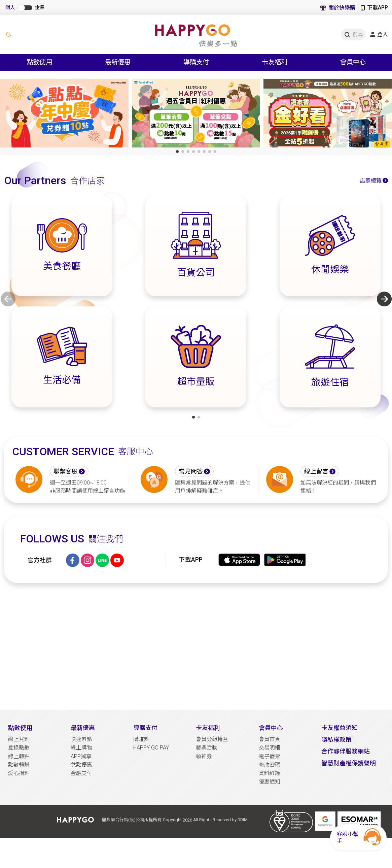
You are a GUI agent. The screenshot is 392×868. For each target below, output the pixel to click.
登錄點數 (19, 748)
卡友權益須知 (340, 728)
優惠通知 (270, 782)
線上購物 (81, 748)
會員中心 (271, 728)
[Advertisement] (196, 646)
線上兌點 (19, 739)
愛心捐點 (19, 773)
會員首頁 (270, 739)
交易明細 (270, 748)
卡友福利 (208, 728)
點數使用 (20, 728)
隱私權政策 (336, 740)
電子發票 (270, 756)
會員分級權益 (212, 739)
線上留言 (316, 471)
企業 (40, 8)
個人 (10, 8)
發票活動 (207, 748)
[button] (177, 152)
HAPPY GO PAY (151, 748)
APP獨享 (81, 756)
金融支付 (81, 773)
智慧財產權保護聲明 (349, 763)
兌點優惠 (81, 765)
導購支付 (145, 728)
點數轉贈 (19, 765)
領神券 (204, 756)
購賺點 (141, 739)
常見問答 (191, 471)
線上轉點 (19, 756)
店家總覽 (371, 181)
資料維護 (270, 773)
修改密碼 (270, 765)
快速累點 (81, 739)
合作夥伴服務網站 (346, 751)
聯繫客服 (66, 471)
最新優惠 (83, 728)
